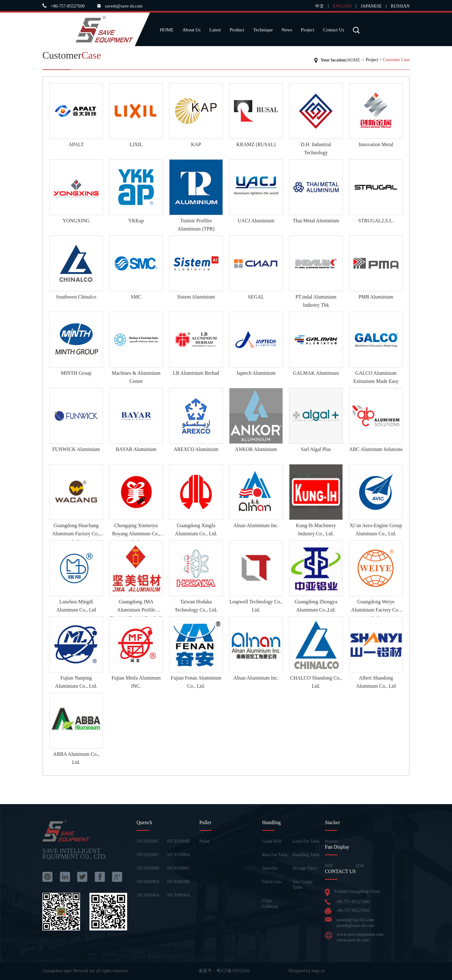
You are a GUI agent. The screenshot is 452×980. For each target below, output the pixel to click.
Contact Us (334, 30)
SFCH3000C (178, 868)
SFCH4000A (148, 882)
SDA (360, 866)
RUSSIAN (400, 6)
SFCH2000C (148, 855)
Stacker (331, 841)
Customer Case (396, 60)
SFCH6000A (148, 895)
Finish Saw (272, 882)
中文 (320, 6)
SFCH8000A (178, 895)
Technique (263, 30)
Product (237, 30)
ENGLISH (342, 6)
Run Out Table (275, 855)
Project (308, 30)
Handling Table (306, 855)
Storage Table (305, 868)
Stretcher (270, 868)
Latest (215, 30)
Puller (204, 841)
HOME (167, 30)
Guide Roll (272, 841)
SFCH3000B (148, 868)
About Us (191, 30)
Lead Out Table (306, 841)
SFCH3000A (178, 855)
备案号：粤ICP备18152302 (224, 971)
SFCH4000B (178, 882)
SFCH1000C (148, 841)
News (287, 30)
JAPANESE (371, 6)
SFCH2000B (178, 841)
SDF (329, 866)
